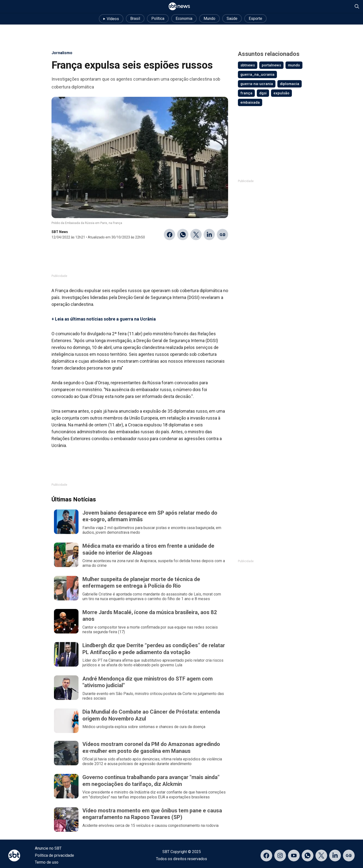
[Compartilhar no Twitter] (196, 235)
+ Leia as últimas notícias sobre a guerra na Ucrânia (104, 319)
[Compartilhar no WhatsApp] (183, 235)
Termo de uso (47, 862)
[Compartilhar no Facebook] (169, 235)
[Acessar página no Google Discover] (349, 856)
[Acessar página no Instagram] (280, 856)
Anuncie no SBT (48, 848)
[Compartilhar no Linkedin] (209, 235)
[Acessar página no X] (321, 856)
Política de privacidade (54, 855)
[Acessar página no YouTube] (294, 856)
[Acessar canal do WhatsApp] (308, 856)
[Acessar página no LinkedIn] (335, 856)
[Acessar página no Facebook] (266, 856)
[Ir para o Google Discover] (222, 235)
